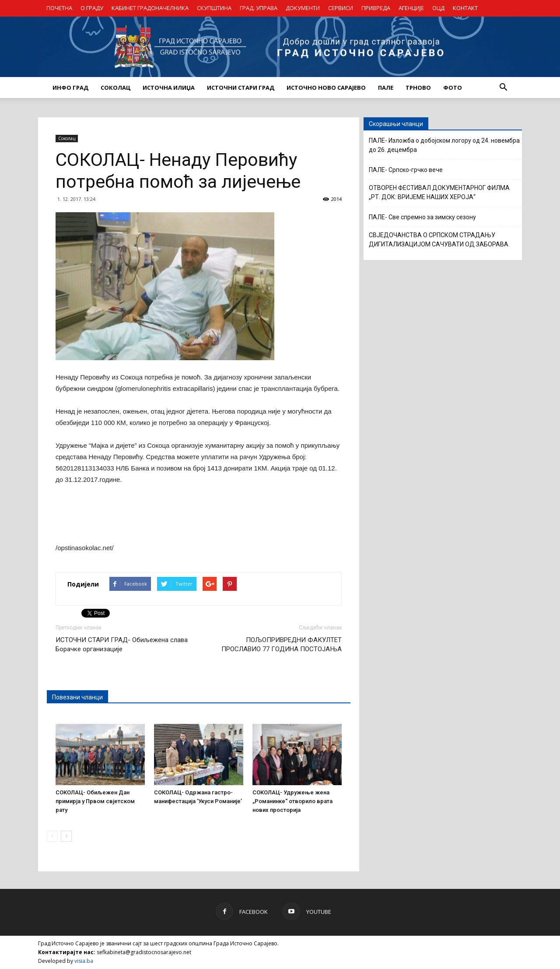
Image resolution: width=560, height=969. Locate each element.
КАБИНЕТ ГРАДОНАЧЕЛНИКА (150, 8)
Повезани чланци (77, 697)
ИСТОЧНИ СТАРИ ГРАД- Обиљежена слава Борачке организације (122, 644)
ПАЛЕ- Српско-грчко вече (406, 170)
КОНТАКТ (465, 8)
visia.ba (84, 961)
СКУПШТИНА (214, 8)
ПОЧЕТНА (59, 8)
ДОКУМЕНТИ (303, 8)
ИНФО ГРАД (70, 88)
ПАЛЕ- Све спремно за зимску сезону (422, 217)
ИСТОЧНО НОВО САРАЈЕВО (326, 88)
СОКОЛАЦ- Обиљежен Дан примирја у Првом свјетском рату (95, 801)
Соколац (67, 138)
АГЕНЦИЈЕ (411, 8)
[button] (503, 88)
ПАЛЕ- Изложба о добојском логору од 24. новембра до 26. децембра (444, 145)
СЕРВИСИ (341, 8)
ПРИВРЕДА (376, 8)
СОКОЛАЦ (115, 88)
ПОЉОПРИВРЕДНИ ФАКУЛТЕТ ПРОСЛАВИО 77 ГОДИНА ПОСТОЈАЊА (282, 644)
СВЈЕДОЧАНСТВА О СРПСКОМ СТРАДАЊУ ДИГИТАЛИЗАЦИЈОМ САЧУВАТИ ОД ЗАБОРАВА (439, 240)
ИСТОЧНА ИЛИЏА (169, 88)
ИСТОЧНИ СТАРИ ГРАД (241, 88)
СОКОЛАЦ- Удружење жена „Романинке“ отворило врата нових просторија (292, 801)
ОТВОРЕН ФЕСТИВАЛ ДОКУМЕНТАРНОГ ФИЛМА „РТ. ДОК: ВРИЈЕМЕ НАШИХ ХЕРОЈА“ (439, 192)
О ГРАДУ (92, 8)
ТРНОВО (418, 88)
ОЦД (438, 8)
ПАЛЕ (386, 88)
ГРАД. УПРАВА (259, 8)
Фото (453, 88)
